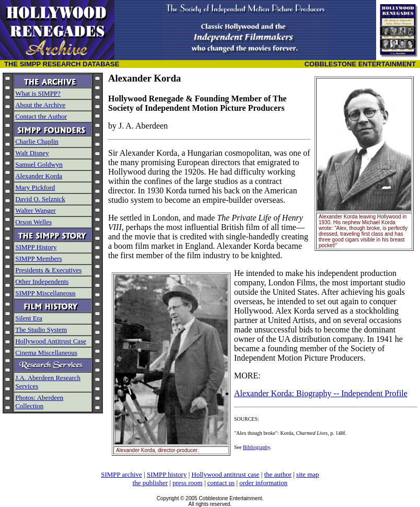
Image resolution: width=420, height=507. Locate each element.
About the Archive (40, 105)
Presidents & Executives (48, 270)
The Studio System (41, 330)
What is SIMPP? (38, 93)
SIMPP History (36, 247)
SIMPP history (167, 474)
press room (187, 483)
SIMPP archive (121, 474)
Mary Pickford (35, 187)
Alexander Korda (39, 176)
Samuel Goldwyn (39, 164)
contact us (221, 483)
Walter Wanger (35, 210)
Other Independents (42, 281)
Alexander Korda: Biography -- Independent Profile (321, 393)
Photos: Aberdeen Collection (39, 402)
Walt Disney (32, 153)
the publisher (150, 483)
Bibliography (256, 447)
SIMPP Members (38, 258)
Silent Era (29, 318)
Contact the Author (41, 116)
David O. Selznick (40, 199)
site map (308, 474)
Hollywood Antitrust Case (51, 341)
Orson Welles (33, 222)
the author (278, 474)
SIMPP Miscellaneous (45, 293)
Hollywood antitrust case (226, 474)
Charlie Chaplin (37, 141)
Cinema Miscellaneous (46, 353)
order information (263, 483)
